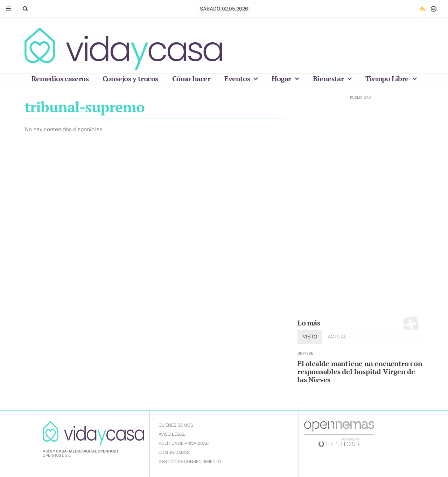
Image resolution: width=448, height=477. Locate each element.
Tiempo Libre (388, 79)
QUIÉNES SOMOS (176, 425)
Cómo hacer (191, 79)
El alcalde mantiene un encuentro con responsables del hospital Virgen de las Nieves (360, 371)
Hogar (282, 79)
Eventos (238, 79)
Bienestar (329, 79)
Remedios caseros (60, 79)
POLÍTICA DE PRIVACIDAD (184, 443)
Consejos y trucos (130, 79)
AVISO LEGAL (172, 434)
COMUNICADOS (174, 453)
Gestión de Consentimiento (190, 462)
